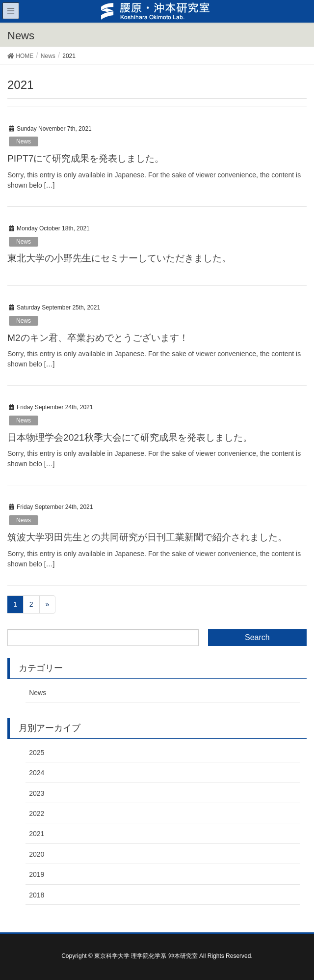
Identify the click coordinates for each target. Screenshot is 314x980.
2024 (37, 773)
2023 (37, 793)
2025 (37, 753)
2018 (37, 895)
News (24, 141)
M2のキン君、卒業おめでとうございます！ (98, 338)
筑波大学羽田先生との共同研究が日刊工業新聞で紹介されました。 (147, 537)
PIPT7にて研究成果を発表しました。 (86, 158)
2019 (37, 874)
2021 (37, 834)
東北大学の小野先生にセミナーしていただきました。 (119, 258)
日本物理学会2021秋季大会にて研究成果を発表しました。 (130, 437)
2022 (37, 813)
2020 (37, 854)
